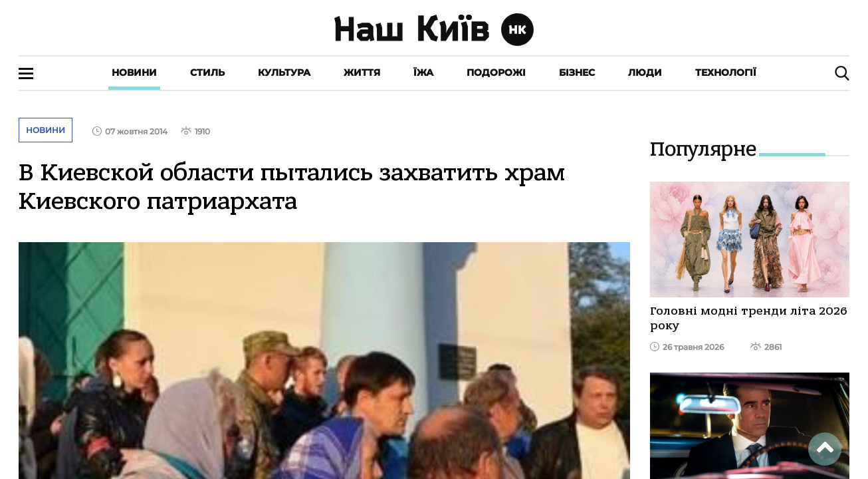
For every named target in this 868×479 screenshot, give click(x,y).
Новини (134, 73)
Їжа (423, 73)
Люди (645, 73)
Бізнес (577, 73)
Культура (284, 73)
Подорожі (496, 73)
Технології (726, 73)
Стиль (207, 73)
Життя (362, 73)
